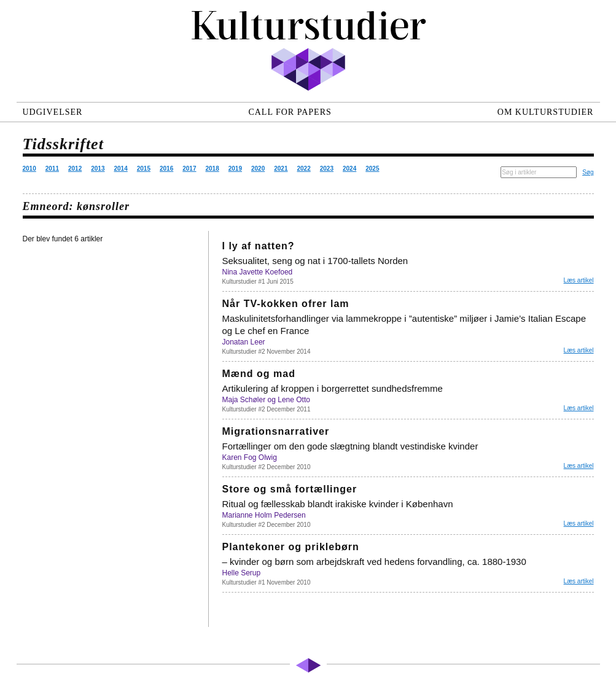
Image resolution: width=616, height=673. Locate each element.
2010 (29, 169)
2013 (98, 169)
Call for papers (290, 112)
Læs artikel (579, 280)
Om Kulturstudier (546, 112)
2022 (304, 169)
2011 (52, 169)
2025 (372, 169)
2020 (258, 169)
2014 (121, 169)
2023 (327, 169)
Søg (588, 172)
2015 (144, 169)
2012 (75, 169)
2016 (166, 169)
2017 (189, 169)
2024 (349, 169)
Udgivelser (53, 112)
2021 (281, 169)
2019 (235, 169)
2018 (212, 169)
